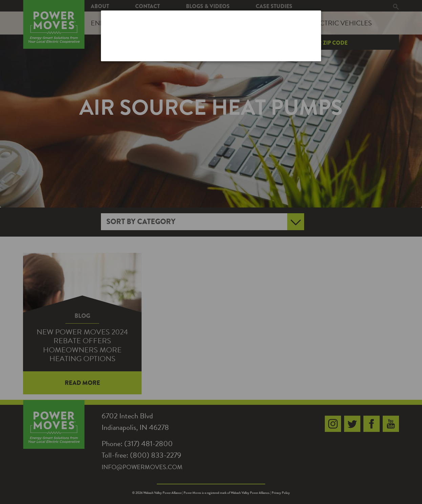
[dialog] (211, 36)
